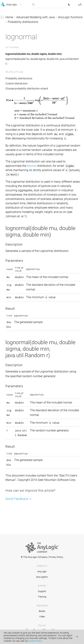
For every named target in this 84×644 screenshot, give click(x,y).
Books (42, 611)
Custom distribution (17, 83)
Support (42, 591)
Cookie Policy (35, 641)
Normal (32, 166)
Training (42, 597)
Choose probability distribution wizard (27, 89)
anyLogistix (42, 577)
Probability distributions (23, 22)
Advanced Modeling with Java (36, 17)
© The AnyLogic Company (34, 557)
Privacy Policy (56, 557)
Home (9, 17)
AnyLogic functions (70, 17)
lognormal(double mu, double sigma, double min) (34, 54)
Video (42, 617)
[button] (16, 5)
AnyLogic (42, 571)
